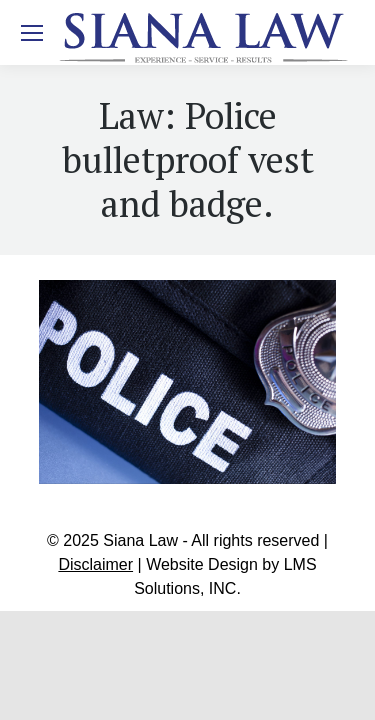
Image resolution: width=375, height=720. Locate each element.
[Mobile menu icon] (32, 33)
